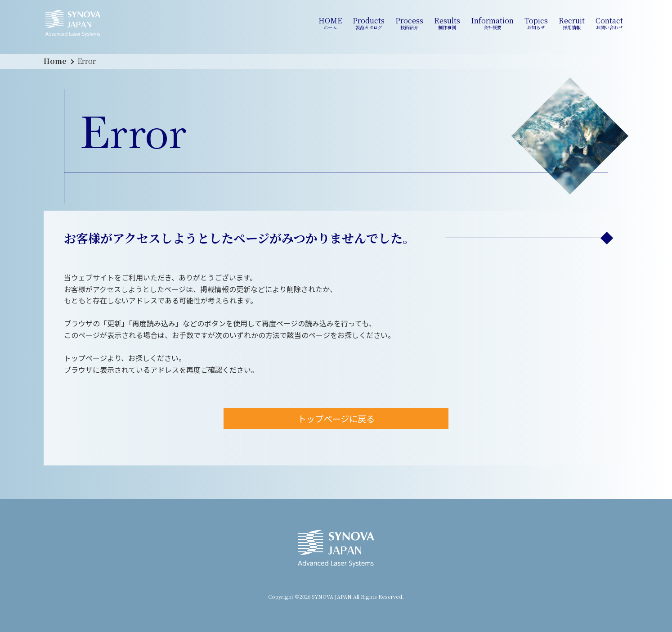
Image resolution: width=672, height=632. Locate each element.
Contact (609, 23)
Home (55, 61)
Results (447, 23)
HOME (330, 23)
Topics (536, 23)
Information (492, 23)
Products (369, 23)
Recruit (572, 23)
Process (409, 23)
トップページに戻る (336, 419)
